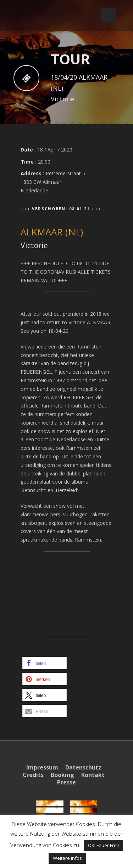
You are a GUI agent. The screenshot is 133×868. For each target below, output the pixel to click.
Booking (62, 775)
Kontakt (93, 775)
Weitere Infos (67, 858)
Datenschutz (83, 767)
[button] (45, 663)
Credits (33, 775)
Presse (66, 782)
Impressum (42, 767)
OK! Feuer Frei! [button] (103, 845)
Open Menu (109, 15)
